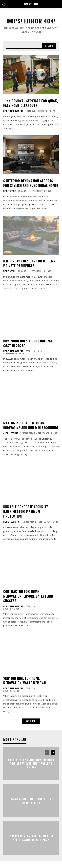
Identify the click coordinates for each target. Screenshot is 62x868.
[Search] (49, 46)
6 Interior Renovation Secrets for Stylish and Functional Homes (31, 183)
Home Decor (10, 191)
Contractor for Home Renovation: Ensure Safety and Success (28, 596)
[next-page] (53, 753)
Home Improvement (13, 111)
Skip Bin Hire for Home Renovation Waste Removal (25, 680)
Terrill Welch (33, 351)
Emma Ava (30, 111)
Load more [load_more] (31, 721)
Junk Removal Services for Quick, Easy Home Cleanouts (31, 103)
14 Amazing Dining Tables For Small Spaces (31, 801)
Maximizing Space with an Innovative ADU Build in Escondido (31, 425)
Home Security (11, 522)
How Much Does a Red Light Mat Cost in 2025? (29, 343)
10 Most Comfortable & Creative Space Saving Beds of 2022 (31, 838)
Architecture (11, 433)
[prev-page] (47, 753)
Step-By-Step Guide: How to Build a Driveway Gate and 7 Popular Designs (31, 764)
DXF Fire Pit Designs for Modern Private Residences (29, 263)
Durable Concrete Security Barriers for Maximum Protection (26, 511)
